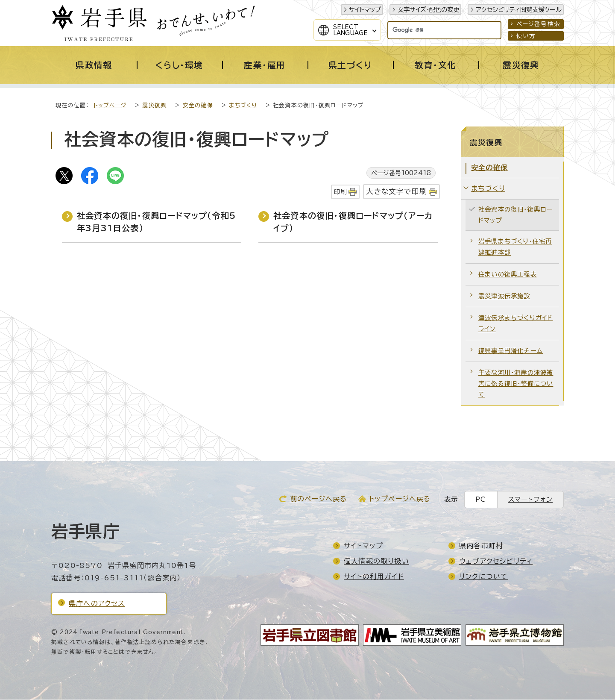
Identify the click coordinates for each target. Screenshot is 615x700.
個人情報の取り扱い (376, 562)
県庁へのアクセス (97, 604)
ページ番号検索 (538, 24)
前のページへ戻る (319, 499)
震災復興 (154, 106)
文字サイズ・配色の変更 (428, 10)
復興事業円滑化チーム (511, 351)
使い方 (526, 36)
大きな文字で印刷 (397, 192)
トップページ (110, 106)
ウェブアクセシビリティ (496, 562)
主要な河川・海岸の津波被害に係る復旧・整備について (516, 384)
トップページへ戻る (400, 499)
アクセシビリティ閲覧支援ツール (519, 10)
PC (481, 500)
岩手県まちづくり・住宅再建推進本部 (515, 247)
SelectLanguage (350, 30)
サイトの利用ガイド (374, 577)
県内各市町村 (481, 546)
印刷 (340, 192)
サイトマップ (365, 10)
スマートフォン (530, 500)
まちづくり (243, 106)
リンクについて (483, 577)
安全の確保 (198, 106)
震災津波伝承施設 (504, 296)
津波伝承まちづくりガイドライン (515, 324)
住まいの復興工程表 (508, 275)
